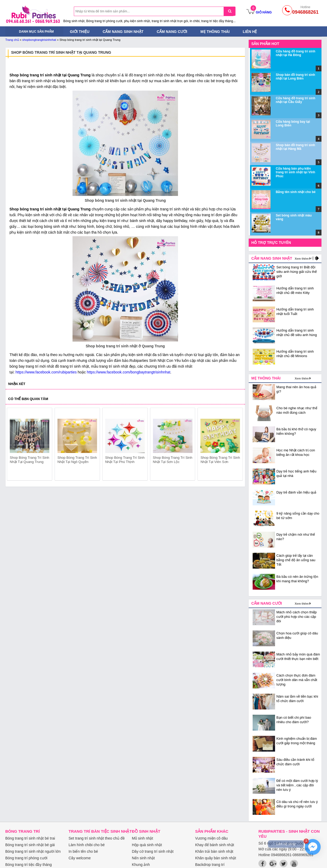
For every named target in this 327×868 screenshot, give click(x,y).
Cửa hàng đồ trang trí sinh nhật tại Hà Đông (296, 53)
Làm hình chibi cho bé (87, 845)
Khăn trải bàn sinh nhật (214, 851)
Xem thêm (302, 259)
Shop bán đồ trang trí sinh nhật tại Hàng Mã (295, 147)
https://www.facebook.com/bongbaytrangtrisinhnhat (129, 372)
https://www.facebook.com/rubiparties (46, 372)
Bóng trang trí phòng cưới (26, 858)
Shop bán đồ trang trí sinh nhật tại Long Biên (295, 77)
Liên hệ (250, 32)
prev (14, 445)
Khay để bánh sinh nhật (215, 845)
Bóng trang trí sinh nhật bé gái (30, 845)
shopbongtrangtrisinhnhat (39, 40)
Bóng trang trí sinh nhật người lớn (33, 851)
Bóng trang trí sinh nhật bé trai (30, 838)
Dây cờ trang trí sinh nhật (153, 851)
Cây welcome (80, 858)
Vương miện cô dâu (211, 838)
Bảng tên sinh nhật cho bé (296, 192)
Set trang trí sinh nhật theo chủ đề (97, 838)
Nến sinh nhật (143, 858)
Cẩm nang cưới (172, 32)
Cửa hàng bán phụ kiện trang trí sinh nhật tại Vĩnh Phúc (295, 172)
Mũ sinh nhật (142, 838)
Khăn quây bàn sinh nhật (216, 858)
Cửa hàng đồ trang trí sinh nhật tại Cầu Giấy (296, 100)
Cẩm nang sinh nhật (123, 32)
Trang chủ (12, 40)
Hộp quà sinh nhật (147, 845)
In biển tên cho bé (83, 851)
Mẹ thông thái (215, 32)
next (236, 445)
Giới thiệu (80, 32)
